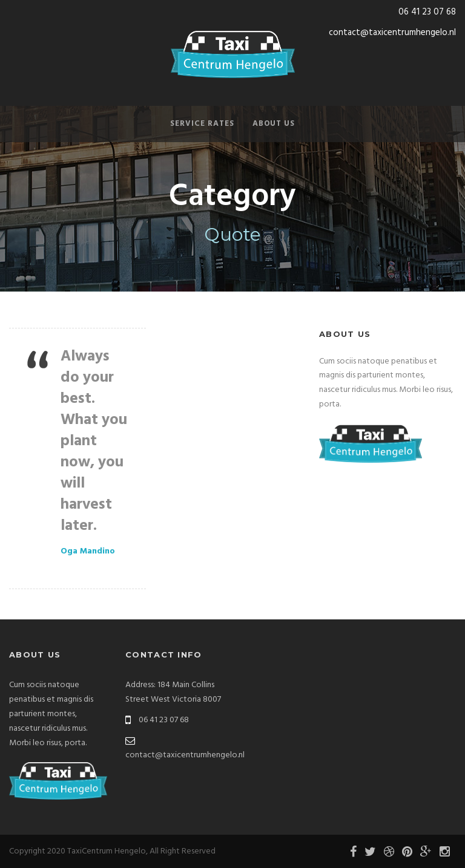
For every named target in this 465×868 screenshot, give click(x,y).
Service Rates (202, 124)
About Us (274, 124)
